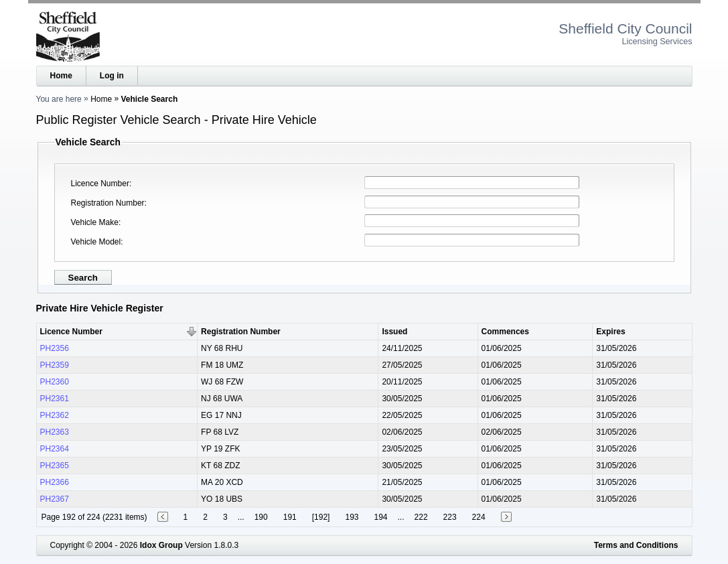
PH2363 (55, 432)
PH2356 (55, 348)
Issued (394, 332)
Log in (112, 76)
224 (479, 517)
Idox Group (161, 545)
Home (61, 76)
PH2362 (55, 415)
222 (421, 517)
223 (450, 517)
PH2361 (55, 399)
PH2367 (55, 499)
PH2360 (55, 382)
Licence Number (100, 184)
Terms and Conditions (636, 545)
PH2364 (55, 449)
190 (261, 517)
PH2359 (55, 365)
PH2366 (55, 482)
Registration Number (108, 203)
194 (380, 517)
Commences (505, 332)
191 (290, 517)
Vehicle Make (95, 222)
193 (352, 517)
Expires (610, 332)
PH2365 (55, 466)
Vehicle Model (96, 242)
